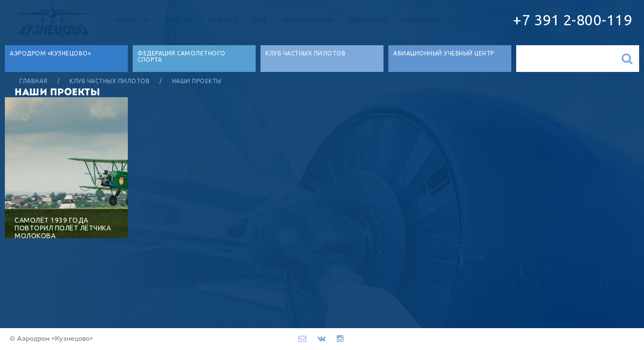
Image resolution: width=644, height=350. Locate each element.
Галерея (223, 20)
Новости (132, 20)
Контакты (421, 20)
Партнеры (367, 20)
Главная (34, 81)
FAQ (260, 20)
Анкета (178, 20)
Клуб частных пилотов (110, 81)
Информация (308, 20)
